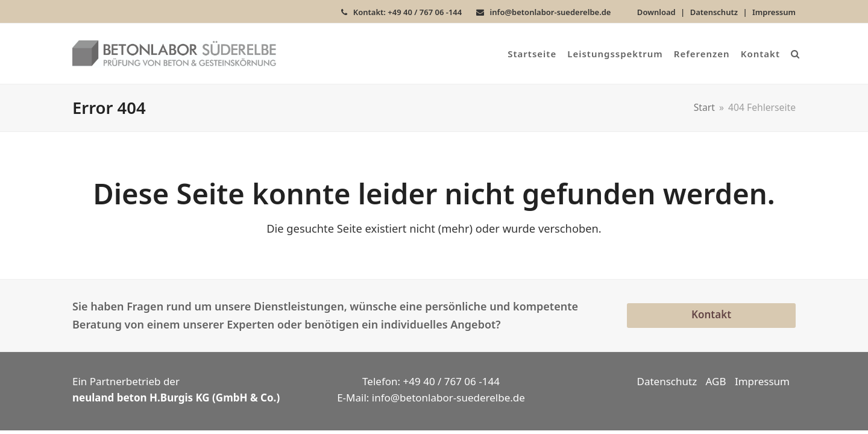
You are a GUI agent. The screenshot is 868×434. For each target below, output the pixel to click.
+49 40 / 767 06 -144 (451, 381)
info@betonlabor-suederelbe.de (551, 12)
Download (656, 12)
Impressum (774, 12)
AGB (716, 381)
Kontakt (711, 314)
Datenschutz (714, 12)
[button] (795, 54)
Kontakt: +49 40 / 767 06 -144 (407, 12)
